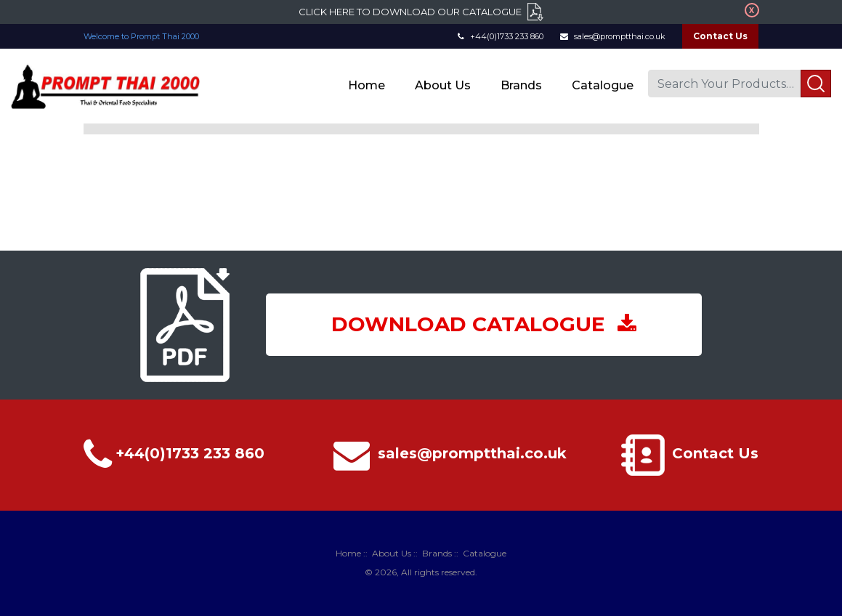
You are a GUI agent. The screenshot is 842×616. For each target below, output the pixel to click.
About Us (443, 85)
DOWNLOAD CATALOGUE (484, 324)
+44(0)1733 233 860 (501, 36)
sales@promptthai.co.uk (613, 36)
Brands (521, 85)
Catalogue (603, 85)
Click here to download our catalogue (410, 12)
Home (367, 85)
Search (816, 84)
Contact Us (720, 36)
